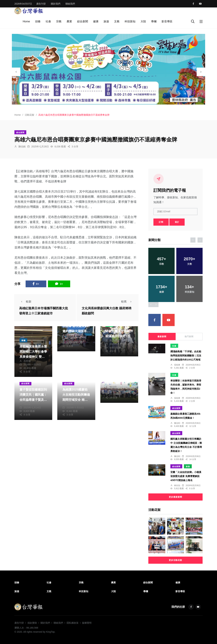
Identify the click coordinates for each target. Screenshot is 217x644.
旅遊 (106, 21)
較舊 (127, 302)
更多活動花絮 (175, 560)
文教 (117, 21)
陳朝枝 (70, 404)
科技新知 (130, 21)
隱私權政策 (73, 623)
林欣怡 (177, 485)
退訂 (177, 222)
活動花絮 (29, 115)
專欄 (154, 21)
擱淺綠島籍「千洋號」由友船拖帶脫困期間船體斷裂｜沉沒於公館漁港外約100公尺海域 (186, 356)
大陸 (143, 21)
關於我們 (56, 4)
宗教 (59, 21)
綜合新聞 (83, 21)
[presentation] (16, 72)
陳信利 (113, 387)
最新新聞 (162, 337)
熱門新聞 (189, 337)
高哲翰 (27, 361)
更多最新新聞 (175, 497)
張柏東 (27, 404)
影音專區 (167, 21)
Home (26, 21)
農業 (69, 21)
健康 (96, 21)
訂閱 (161, 222)
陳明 (69, 335)
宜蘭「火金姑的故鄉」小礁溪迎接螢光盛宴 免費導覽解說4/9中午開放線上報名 (186, 476)
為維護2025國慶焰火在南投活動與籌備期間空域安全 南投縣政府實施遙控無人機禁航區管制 (76, 400)
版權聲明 (87, 623)
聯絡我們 (70, 4)
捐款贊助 (32, 623)
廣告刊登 (41, 4)
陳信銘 (22, 147)
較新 (25, 302)
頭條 (38, 21)
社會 (48, 21)
